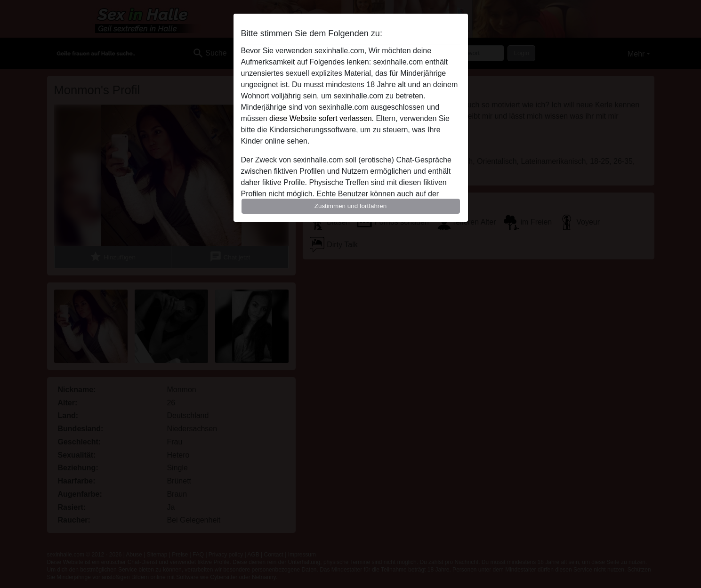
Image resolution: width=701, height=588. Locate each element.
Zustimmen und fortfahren (351, 206)
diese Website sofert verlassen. (322, 118)
